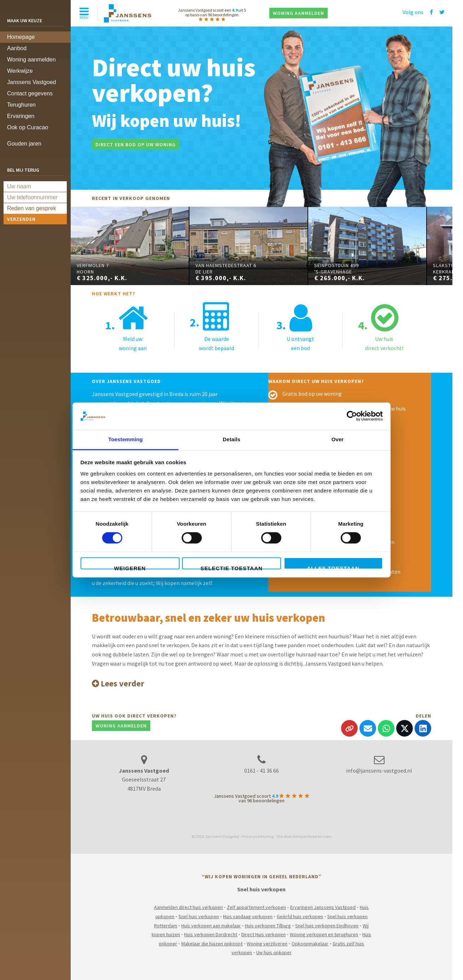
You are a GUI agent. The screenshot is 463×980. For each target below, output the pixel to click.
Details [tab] (232, 439)
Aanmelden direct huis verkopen (188, 907)
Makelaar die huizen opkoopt (212, 944)
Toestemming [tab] (125, 439)
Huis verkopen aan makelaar (211, 926)
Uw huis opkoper (274, 952)
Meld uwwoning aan (127, 327)
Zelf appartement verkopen (256, 907)
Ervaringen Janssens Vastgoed (323, 907)
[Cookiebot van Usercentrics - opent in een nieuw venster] (352, 416)
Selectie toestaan (232, 567)
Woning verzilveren (267, 944)
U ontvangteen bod (295, 327)
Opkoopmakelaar (310, 944)
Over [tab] (338, 439)
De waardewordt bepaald (212, 327)
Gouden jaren (24, 144)
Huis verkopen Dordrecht (211, 934)
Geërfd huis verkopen (300, 916)
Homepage (21, 37)
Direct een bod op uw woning (136, 144)
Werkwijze (20, 71)
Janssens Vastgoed (31, 82)
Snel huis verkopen (199, 916)
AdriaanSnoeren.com (312, 836)
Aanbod (17, 48)
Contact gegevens (30, 93)
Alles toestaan (333, 567)
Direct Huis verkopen (263, 934)
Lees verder (118, 683)
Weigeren (130, 567)
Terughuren (21, 105)
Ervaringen (21, 116)
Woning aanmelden (31, 60)
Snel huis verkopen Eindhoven (327, 926)
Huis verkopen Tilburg (268, 926)
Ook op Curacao (28, 127)
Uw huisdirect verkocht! (381, 327)
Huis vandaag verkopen (248, 916)
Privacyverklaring (258, 836)
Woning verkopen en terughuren (324, 934)
